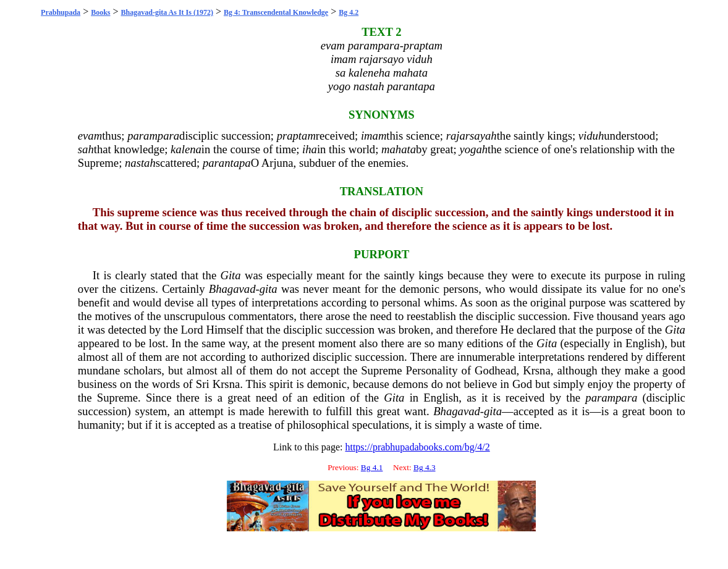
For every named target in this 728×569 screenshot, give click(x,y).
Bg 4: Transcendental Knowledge (276, 12)
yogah (473, 149)
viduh (591, 136)
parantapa (227, 163)
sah (86, 149)
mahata (399, 149)
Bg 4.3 (425, 467)
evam (90, 136)
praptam (296, 136)
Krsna (537, 370)
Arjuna (277, 163)
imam (374, 136)
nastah (140, 163)
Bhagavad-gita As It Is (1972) (167, 12)
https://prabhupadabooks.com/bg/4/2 (417, 447)
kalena (186, 149)
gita (269, 289)
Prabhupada (61, 12)
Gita (230, 275)
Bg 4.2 (349, 12)
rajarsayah (472, 136)
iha (310, 149)
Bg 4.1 (372, 467)
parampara (153, 136)
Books (100, 12)
